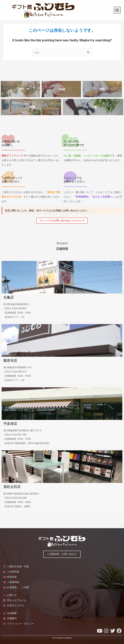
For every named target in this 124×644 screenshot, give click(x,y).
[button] (117, 10)
